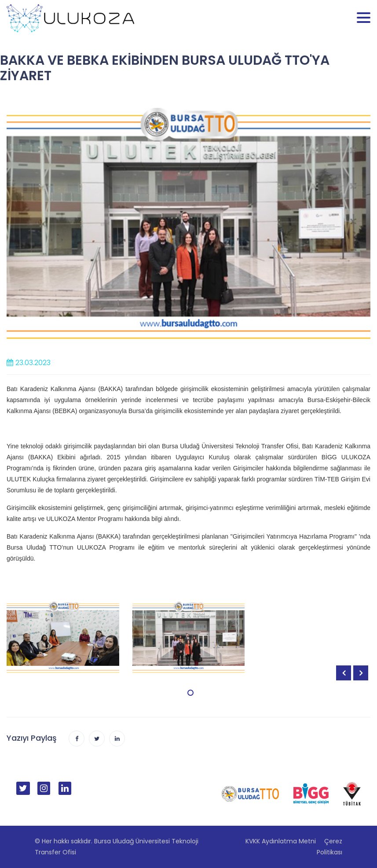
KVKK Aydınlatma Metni (281, 841)
